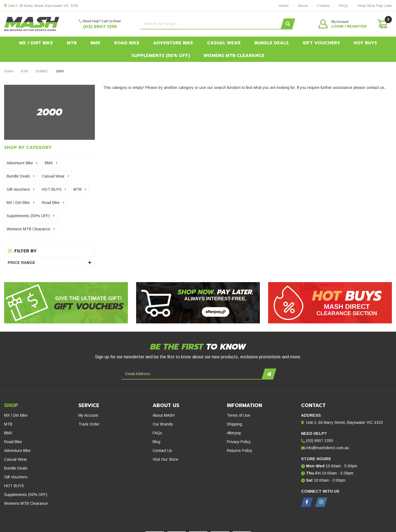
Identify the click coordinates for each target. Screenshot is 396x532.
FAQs (157, 433)
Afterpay (234, 433)
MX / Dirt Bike (36, 43)
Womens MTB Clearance (234, 56)
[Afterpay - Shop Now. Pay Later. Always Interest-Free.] (198, 303)
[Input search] (211, 24)
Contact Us (162, 451)
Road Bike (127, 43)
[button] (343, 24)
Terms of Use (239, 415)
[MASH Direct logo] (32, 24)
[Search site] (288, 24)
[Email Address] (192, 374)
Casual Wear (224, 43)
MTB (72, 43)
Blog (156, 442)
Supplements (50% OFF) (161, 56)
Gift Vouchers (321, 43)
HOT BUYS (365, 43)
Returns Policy (240, 451)
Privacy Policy (239, 442)
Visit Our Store (165, 459)
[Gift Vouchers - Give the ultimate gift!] (66, 303)
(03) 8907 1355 (100, 27)
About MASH (164, 415)
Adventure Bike (173, 43)
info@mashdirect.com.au (328, 448)
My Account (88, 415)
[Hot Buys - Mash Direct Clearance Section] (330, 303)
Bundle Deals (272, 43)
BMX (95, 43)
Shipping (234, 424)
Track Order (89, 424)
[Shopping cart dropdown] (382, 24)
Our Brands (163, 424)
